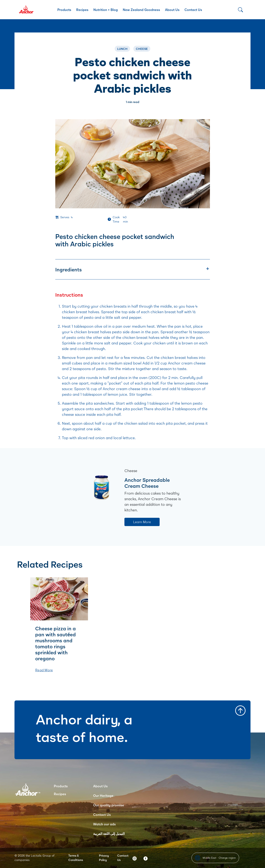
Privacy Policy (104, 858)
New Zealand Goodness (141, 10)
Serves (65, 217)
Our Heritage (103, 795)
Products (64, 10)
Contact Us (193, 10)
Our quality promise (109, 805)
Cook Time (116, 219)
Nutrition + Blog (106, 10)
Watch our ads (104, 824)
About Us (172, 10)
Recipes (82, 10)
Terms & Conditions (76, 858)
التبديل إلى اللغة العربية (109, 834)
